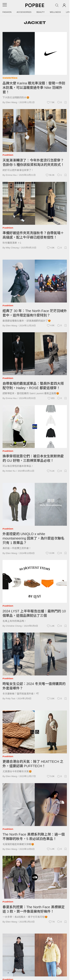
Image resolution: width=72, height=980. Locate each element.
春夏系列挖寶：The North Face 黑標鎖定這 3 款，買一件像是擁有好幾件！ (34, 909)
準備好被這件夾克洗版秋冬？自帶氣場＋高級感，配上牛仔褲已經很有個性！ (33, 235)
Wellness (55, 12)
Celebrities (10, 78)
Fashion (7, 12)
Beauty (41, 12)
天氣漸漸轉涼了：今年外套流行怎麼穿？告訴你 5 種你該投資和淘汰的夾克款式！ (33, 162)
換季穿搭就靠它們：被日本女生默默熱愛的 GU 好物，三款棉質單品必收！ (33, 458)
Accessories (24, 12)
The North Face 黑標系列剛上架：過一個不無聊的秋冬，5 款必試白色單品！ (34, 837)
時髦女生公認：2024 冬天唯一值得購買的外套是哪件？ (34, 686)
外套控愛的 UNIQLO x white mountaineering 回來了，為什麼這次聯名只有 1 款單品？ (33, 538)
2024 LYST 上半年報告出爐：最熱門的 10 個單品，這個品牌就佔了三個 (34, 613)
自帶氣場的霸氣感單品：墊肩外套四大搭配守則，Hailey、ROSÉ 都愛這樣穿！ (33, 386)
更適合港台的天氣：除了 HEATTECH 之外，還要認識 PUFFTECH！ (33, 764)
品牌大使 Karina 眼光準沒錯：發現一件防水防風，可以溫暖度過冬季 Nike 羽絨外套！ (34, 88)
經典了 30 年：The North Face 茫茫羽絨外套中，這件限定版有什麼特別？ (35, 313)
